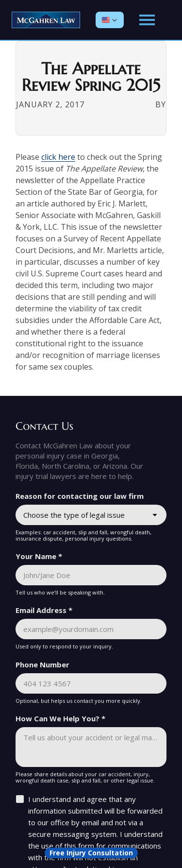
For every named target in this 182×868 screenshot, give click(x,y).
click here (58, 157)
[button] (110, 20)
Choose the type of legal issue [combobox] (74, 515)
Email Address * (44, 610)
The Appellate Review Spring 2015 (91, 77)
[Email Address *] (91, 629)
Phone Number (42, 664)
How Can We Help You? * (60, 718)
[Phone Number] (91, 683)
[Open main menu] (147, 20)
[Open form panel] (91, 853)
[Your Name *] (91, 575)
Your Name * (39, 556)
